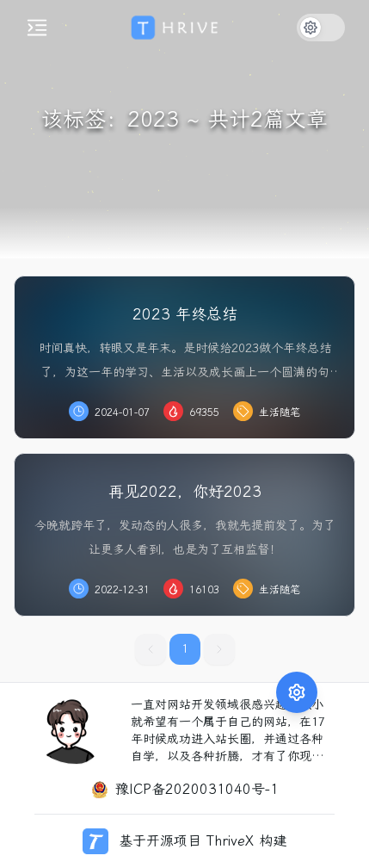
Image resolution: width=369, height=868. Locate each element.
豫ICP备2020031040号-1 (197, 789)
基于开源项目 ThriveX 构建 (203, 841)
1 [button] (185, 649)
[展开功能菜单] (297, 626)
